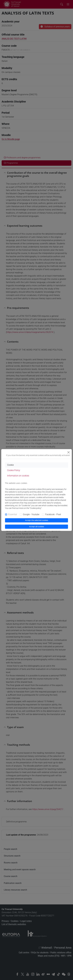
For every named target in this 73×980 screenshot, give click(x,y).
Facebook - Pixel (53, 514)
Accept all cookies (37, 527)
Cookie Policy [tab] (14, 470)
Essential (13, 514)
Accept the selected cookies (37, 520)
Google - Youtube (31, 514)
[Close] (69, 452)
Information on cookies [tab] (18, 476)
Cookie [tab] (10, 465)
